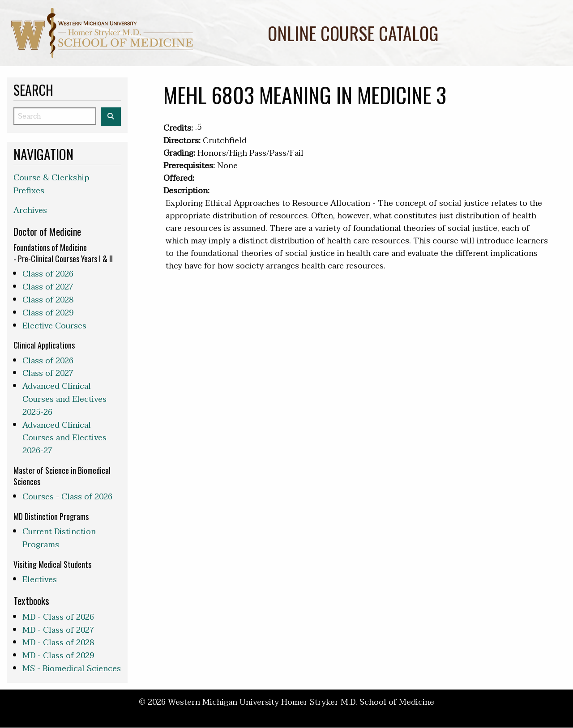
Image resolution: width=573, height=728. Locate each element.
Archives (30, 211)
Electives (40, 580)
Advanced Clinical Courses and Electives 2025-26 (64, 399)
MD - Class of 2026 (58, 617)
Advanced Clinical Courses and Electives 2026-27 (64, 438)
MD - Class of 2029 (58, 656)
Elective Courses (54, 326)
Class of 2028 (48, 300)
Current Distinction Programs (59, 538)
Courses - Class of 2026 (67, 497)
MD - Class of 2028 (58, 643)
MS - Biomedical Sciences (72, 669)
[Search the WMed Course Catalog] (111, 117)
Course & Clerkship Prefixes (51, 184)
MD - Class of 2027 (58, 630)
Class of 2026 (48, 274)
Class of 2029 (48, 313)
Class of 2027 (48, 287)
